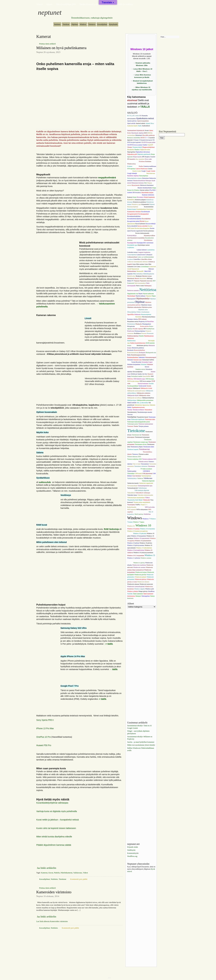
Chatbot (145, 145)
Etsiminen (142, 161)
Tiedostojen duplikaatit (138, 419)
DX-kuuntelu (131, 159)
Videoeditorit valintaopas (143, 493)
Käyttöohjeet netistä (144, 245)
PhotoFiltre (150, 321)
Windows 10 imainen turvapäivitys (137, 531)
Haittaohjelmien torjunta (134, 178)
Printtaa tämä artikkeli (47, 44)
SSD (152, 376)
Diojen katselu (137, 157)
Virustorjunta (131, 505)
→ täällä (113, 669)
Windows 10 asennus (133, 529)
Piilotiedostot (131, 324)
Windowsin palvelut (140, 575)
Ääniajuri (138, 596)
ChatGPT (150, 145)
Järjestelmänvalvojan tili (134, 195)
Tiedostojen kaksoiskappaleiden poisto (139, 422)
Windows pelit (149, 589)
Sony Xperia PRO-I (45, 720)
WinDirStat (147, 514)
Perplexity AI (143, 321)
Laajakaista (131, 247)
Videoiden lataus (132, 495)
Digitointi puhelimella (144, 154)
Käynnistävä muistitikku (138, 238)
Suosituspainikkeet (133, 386)
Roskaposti (142, 353)
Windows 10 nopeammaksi (142, 538)
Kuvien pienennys (149, 231)
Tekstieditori (148, 410)
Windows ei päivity (139, 563)
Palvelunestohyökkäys (149, 317)
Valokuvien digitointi (148, 481)
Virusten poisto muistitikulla (142, 502)
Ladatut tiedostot (142, 250)
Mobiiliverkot (131, 276)
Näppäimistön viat (133, 294)
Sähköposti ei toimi (146, 388)
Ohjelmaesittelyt (143, 299)
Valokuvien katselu (133, 483)
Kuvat (51, 873)
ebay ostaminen (140, 159)
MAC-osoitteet (144, 269)
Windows (83, 24)
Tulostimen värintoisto (141, 466)
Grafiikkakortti (142, 173)
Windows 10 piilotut (133, 543)
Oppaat (49, 4)
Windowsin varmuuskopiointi (136, 586)
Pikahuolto (139, 324)
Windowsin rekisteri (143, 582)
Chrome (130, 147)
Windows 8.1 (131, 526)
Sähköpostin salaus (144, 395)
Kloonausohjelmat (133, 207)
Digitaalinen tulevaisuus (143, 152)
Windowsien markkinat (139, 565)
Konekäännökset (141, 209)
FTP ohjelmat (131, 169)
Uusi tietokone (137, 476)
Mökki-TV (130, 281)
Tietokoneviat (144, 449)
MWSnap (150, 278)
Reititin (134, 345)
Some (129, 376)
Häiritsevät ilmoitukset (147, 185)
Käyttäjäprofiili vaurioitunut (145, 243)
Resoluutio (130, 350)
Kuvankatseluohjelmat (134, 216)
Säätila (129, 407)
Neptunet (137, 281)
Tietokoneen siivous (141, 444)
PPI (145, 329)
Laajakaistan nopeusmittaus (143, 247)
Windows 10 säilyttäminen (144, 548)
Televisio (130, 415)
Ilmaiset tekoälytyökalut (145, 188)
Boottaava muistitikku (134, 138)
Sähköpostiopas (132, 400)
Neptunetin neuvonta (146, 281)
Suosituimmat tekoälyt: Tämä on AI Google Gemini (139, 727)
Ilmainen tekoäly (132, 188)
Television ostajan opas (140, 415)
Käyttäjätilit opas (132, 245)
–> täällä (108, 644)
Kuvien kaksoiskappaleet (142, 228)
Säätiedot (153, 405)
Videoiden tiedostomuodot (145, 495)
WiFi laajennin (132, 509)
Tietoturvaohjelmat (147, 457)
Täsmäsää (140, 471)
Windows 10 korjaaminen (139, 536)
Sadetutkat (142, 357)
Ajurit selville (131, 123)
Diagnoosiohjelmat (148, 147)
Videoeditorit (131, 493)
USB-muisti (138, 473)
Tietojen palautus (144, 426)
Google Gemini (151, 171)
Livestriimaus (145, 267)
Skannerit (150, 374)
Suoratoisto (134, 384)
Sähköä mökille (132, 403)
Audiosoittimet (132, 128)
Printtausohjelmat (140, 331)
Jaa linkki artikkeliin (47, 868)
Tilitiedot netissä (143, 462)
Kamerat (44, 873)
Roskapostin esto (151, 353)
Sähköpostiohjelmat (148, 398)
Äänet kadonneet (138, 594)
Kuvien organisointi (137, 231)
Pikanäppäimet (147, 324)
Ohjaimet (149, 296)
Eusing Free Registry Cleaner (145, 164)
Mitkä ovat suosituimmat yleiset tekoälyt (141, 745)
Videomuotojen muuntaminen (136, 498)
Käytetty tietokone (138, 240)
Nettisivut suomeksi (133, 290)
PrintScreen (131, 331)
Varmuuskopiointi (132, 488)
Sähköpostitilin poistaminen (145, 400)
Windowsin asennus (140, 567)
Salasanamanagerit (151, 357)
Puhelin (57, 873)
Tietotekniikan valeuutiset (135, 452)
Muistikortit (131, 278)
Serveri (147, 367)
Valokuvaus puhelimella (134, 481)
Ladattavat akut (132, 250)
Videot (85, 873)
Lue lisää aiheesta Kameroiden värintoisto (52, 921)
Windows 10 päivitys (146, 543)
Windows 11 (150, 555)
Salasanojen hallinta (148, 360)
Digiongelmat (131, 152)
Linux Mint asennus (138, 264)
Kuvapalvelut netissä (133, 221)
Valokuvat (140, 478)
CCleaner (136, 140)
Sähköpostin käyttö (133, 395)
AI (140, 116)
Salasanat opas (138, 360)
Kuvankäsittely (146, 216)
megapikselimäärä (107, 178)
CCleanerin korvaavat (145, 140)
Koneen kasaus (132, 209)
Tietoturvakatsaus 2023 (134, 457)
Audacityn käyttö (132, 126)
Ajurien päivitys (132, 121)
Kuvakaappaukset (143, 214)
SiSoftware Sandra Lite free (139, 374)
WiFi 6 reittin (141, 507)
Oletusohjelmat (132, 312)
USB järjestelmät (147, 473)
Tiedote (136, 426)
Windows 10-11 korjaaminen (136, 555)
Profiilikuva (137, 333)
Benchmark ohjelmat (138, 133)
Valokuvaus (78, 873)
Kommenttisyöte (133, 853)
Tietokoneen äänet (149, 447)
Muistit (137, 278)
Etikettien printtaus (133, 161)
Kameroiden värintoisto (54, 892)
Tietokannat (152, 426)
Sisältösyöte (131, 850)
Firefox (141, 166)
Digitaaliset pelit (132, 154)
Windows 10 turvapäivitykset (136, 550)
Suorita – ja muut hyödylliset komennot (141, 742)
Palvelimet (139, 317)
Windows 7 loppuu (139, 522)
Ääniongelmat (146, 596)
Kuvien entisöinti (143, 226)
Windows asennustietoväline (136, 560)
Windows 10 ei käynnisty (148, 529)
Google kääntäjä (132, 173)
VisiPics (138, 505)
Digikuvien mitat (145, 150)
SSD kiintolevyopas (139, 379)
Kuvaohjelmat (102, 24)
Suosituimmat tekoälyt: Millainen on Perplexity (140, 738)
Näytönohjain (131, 296)
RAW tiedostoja (111, 529)
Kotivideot (150, 209)
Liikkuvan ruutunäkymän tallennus (137, 262)
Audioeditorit (146, 126)
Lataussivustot (141, 255)
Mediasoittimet (132, 271)
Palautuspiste (131, 317)
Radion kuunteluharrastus (138, 343)
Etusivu (40, 4)
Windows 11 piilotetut (134, 558)
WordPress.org (132, 856)
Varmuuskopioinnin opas (145, 486)
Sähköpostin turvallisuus (134, 398)
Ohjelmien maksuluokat (134, 307)
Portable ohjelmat (138, 329)
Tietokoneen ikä (137, 435)
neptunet (50, 12)
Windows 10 (143, 525)
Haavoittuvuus (151, 173)
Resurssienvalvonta (133, 353)
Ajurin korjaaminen (143, 121)
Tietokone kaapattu (133, 449)
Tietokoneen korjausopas (142, 437)
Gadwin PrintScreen (142, 169)
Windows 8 (148, 522)
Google (144, 171)
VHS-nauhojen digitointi (142, 490)
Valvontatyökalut (132, 486)
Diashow (137, 150)
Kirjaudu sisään (132, 847)
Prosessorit (150, 333)
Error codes (148, 159)
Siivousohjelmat (138, 372)
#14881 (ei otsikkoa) (125, 4)
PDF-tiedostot (142, 319)
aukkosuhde (45, 482)
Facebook (135, 166)
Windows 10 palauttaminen (143, 541)
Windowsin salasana (133, 584)
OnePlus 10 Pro (44, 737)
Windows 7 (146, 519)
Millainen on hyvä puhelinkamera (61, 48)
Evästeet (130, 166)
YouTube (130, 594)
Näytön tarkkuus (141, 296)
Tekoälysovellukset (138, 410)
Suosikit (151, 384)
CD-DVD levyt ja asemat (135, 145)
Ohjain (154, 296)
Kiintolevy (131, 200)
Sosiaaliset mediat (137, 376)
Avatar (147, 130)
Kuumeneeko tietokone (134, 212)
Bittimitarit (139, 135)
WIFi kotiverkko (150, 507)
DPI (143, 157)
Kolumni (141, 207)
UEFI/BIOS (146, 471)
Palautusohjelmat (146, 314)
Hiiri (146, 183)
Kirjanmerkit (145, 204)
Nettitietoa (148, 290)
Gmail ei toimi (137, 171)
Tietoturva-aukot (144, 454)
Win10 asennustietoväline (141, 512)
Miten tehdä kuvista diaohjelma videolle (54, 837)
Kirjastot (152, 204)
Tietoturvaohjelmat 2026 (66, 4)
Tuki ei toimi (137, 464)
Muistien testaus (147, 276)
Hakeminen (146, 178)
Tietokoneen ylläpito (137, 447)
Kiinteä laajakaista (149, 197)
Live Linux (137, 267)
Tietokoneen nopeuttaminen (135, 440)
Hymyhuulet (113, 24)
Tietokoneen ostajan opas (141, 442)
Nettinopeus (148, 286)
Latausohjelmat (132, 255)
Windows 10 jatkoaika (140, 533)
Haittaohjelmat (144, 176)
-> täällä (102, 699)
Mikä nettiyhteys (138, 274)
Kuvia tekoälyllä (132, 226)
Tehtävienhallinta (150, 407)
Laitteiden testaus (132, 252)
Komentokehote (149, 207)
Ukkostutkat (131, 473)
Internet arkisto (145, 190)
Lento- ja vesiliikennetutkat (146, 257)
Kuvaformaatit (146, 212)
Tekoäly (130, 410)
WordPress (151, 591)
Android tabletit (141, 123)
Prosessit (144, 333)
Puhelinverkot (131, 341)
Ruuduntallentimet (133, 357)
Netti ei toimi (140, 286)
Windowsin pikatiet (141, 577)
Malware (151, 269)
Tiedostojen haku (150, 419)
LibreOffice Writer (146, 259)
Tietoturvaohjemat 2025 (149, 459)
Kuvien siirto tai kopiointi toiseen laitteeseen (56, 828)
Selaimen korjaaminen (134, 364)
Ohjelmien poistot (132, 310)
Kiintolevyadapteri (140, 200)
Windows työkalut (133, 591)
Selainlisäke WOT (139, 367)
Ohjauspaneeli (131, 299)
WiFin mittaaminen (142, 509)
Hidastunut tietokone (138, 183)
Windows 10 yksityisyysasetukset (143, 553)
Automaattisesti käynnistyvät (136, 130)
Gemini (150, 169)
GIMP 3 (130, 171)
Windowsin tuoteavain (146, 584)
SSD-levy (130, 379)
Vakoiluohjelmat (146, 476)
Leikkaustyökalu (132, 257)
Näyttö (141, 294)
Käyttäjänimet (148, 240)
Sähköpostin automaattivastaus (136, 391)
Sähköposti (136, 388)
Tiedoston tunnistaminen (146, 424)
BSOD (143, 138)
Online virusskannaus (143, 312)
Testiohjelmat (132, 417)
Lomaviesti (153, 267)
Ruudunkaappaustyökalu (138, 355)
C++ (146, 138)
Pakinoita (138, 314)
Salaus (129, 362)
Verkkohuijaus (142, 488)
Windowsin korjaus (141, 572)
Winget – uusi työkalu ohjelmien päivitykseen (138, 732)
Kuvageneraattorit (132, 214)
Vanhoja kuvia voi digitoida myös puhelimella (57, 811)
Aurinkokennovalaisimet (144, 128)
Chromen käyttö (137, 147)
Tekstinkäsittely (132, 412)
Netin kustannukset (140, 283)
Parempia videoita (132, 319)
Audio (140, 126)
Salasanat (130, 360)
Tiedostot (130, 426)
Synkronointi (143, 386)
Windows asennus (146, 558)
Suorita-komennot (143, 384)
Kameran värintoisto (148, 195)
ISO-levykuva (137, 192)
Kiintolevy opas (136, 204)
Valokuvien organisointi (146, 483)
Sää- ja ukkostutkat (143, 403)
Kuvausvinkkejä (151, 224)
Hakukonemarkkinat (139, 181)
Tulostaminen (145, 464)
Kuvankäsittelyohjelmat (134, 219)
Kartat (135, 197)
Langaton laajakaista (144, 252)
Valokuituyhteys (132, 478)
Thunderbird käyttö (143, 417)
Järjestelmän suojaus (147, 192)
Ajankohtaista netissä (145, 118)
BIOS (146, 133)
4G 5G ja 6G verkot (133, 116)
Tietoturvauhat (133, 461)
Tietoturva (92, 24)
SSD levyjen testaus (133, 381)
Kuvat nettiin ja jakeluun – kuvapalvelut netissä (58, 820)
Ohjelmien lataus (146, 305)
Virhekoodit (146, 500)
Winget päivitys (143, 591)
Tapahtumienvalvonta (138, 407)
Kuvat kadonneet (140, 224)
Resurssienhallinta (140, 350)
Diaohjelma (131, 150)
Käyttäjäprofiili (132, 243)
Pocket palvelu (144, 326)
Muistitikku (143, 278)
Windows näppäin (140, 589)
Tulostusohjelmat (135, 469)
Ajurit (151, 121)
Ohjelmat (75, 24)
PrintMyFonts (150, 329)
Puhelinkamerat (67, 873)
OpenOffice (131, 314)
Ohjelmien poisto (147, 307)
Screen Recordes (136, 362)
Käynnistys (140, 236)
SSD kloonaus (150, 379)
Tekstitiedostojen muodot (145, 412)
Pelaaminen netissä (133, 321)
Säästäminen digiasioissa (142, 405)
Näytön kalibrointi (148, 294)
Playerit (137, 326)
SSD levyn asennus (145, 381)
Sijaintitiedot (147, 372)
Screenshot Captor (147, 362)
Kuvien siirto (131, 233)
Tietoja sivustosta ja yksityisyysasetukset (96, 4)
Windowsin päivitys (141, 579)
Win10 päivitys (139, 514)
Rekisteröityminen (150, 348)
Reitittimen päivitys (143, 345)
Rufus (129, 355)
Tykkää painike (132, 471)
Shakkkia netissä (140, 369)
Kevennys (140, 197)
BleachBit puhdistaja (149, 135)
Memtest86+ (140, 271)
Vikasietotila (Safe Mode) (135, 500)
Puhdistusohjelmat (133, 336)
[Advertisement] (80, 578)
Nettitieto (57, 24)
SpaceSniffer (147, 376)
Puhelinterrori (148, 338)
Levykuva (130, 259)
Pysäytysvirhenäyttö (142, 341)
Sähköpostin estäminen (144, 393)
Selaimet (144, 364)
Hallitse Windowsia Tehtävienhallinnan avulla (141, 749)
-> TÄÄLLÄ (144, 107)
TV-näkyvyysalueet (146, 469)
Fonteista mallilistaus (150, 166)
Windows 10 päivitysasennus (136, 545)
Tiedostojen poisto (133, 424)
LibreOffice (137, 259)
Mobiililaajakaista (149, 274)
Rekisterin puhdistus (138, 348)
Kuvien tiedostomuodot (142, 233)
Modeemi (139, 276)
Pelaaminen (150, 319)
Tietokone (66, 24)
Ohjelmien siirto (143, 310)
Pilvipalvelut (131, 326)
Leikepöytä (149, 255)
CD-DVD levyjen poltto (148, 142)
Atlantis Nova (150, 123)
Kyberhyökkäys (132, 236)
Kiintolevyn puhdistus (139, 202)
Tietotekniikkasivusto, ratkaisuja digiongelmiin (92, 18)
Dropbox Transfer (150, 157)
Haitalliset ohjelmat (133, 176)
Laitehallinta (151, 250)
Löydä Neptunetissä (133, 269)
